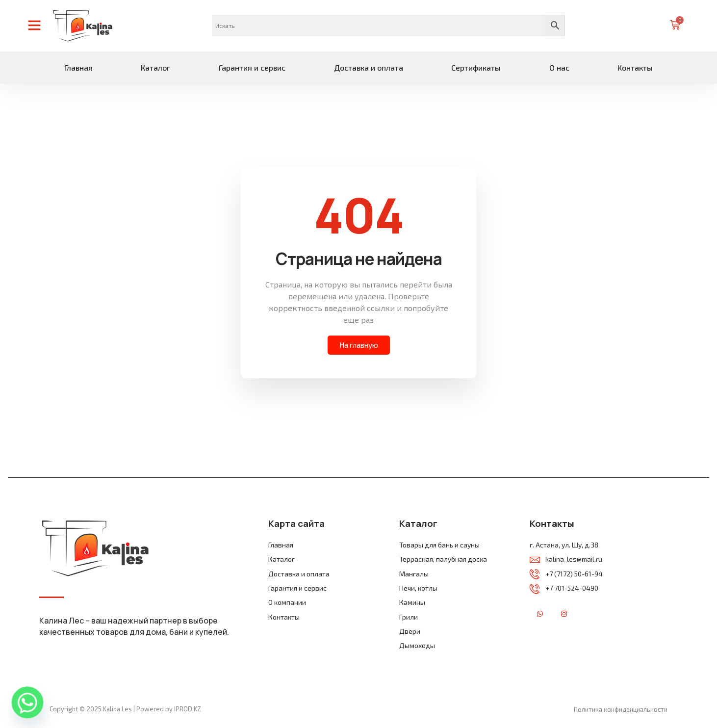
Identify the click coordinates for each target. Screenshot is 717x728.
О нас (559, 67)
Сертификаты (476, 67)
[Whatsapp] (27, 702)
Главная (78, 67)
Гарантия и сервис (252, 67)
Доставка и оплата (369, 67)
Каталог (155, 67)
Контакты (635, 67)
